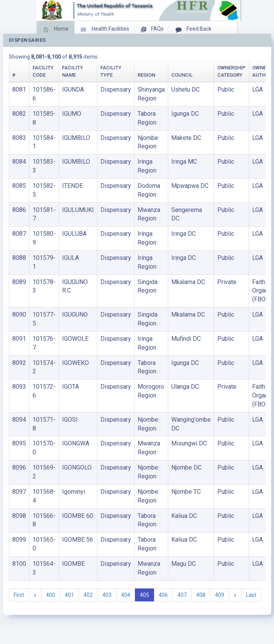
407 (182, 595)
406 (163, 595)
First (19, 595)
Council (182, 75)
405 (144, 595)
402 (88, 595)
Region (146, 75)
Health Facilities (105, 30)
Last (251, 595)
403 (107, 595)
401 (69, 595)
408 (201, 595)
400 (51, 595)
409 (220, 595)
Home (56, 30)
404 (126, 595)
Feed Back (194, 30)
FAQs (152, 30)
